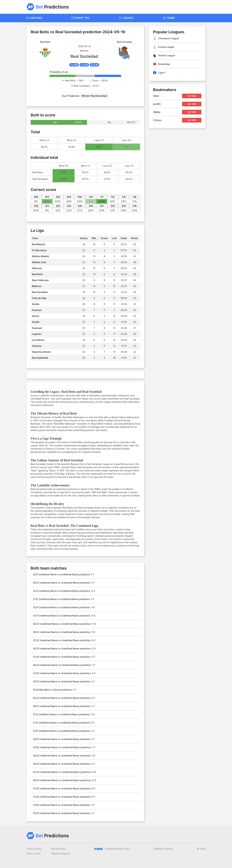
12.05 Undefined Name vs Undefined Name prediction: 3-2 (64, 673)
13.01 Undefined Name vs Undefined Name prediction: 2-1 (64, 731)
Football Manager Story (112, 849)
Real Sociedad (40, 292)
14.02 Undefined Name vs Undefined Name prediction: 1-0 (64, 756)
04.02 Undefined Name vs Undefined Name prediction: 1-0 (64, 624)
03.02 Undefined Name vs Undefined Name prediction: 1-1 (64, 747)
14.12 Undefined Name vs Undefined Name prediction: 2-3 (64, 591)
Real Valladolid (40, 358)
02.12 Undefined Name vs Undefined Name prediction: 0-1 (64, 698)
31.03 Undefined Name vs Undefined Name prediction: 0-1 (64, 788)
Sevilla (36, 304)
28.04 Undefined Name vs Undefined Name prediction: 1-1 (64, 665)
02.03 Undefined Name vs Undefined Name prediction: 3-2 (65, 772)
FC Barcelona (39, 250)
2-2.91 (94, 65)
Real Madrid (38, 244)
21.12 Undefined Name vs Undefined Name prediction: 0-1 (64, 723)
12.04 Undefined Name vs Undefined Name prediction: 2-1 (64, 657)
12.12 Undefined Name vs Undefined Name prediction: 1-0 (64, 714)
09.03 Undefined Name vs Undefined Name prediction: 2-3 (65, 780)
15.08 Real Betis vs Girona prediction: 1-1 (54, 690)
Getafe (36, 322)
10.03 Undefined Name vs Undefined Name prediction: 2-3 (64, 649)
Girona (36, 316)
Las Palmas (38, 340)
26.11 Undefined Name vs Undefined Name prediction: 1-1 (63, 574)
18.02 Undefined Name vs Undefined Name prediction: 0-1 (64, 764)
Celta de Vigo (39, 298)
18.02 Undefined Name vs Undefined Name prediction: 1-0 (64, 632)
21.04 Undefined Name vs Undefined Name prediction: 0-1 (64, 797)
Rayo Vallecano (40, 280)
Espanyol (37, 328)
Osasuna (37, 310)
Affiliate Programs (61, 854)
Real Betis (37, 274)
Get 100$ (192, 96)
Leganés (37, 334)
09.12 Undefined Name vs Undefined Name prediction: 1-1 (64, 583)
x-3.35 (84, 65)
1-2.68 (74, 65)
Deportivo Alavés (41, 352)
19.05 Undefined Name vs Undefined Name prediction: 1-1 (64, 681)
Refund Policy (59, 849)
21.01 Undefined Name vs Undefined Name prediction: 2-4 (64, 616)
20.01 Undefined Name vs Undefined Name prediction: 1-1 (64, 739)
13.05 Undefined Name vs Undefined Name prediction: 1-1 (64, 805)
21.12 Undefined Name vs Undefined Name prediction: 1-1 (63, 599)
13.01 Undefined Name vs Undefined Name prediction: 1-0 (64, 607)
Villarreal (37, 268)
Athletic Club (39, 262)
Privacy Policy (34, 849)
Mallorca (37, 286)
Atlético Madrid (40, 256)
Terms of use (34, 854)
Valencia (37, 346)
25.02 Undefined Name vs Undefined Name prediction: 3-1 (64, 640)
